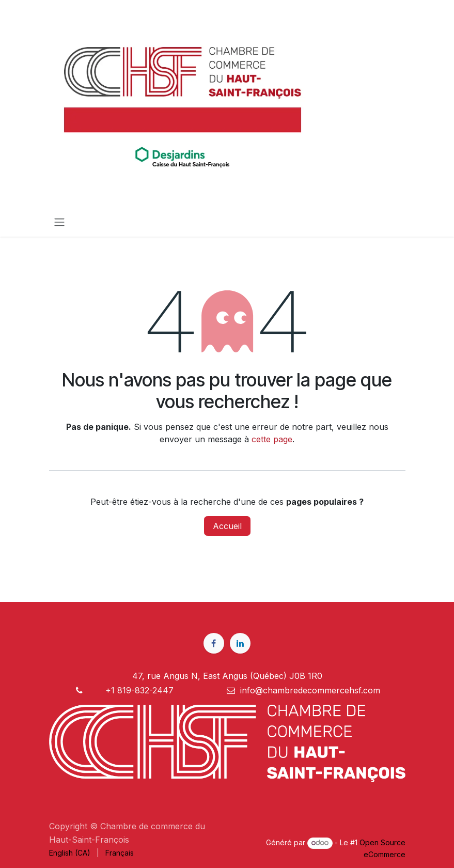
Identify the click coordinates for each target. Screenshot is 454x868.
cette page (272, 439)
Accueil (227, 526)
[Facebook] (214, 643)
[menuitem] (70, 853)
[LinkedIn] (240, 643)
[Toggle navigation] (59, 222)
